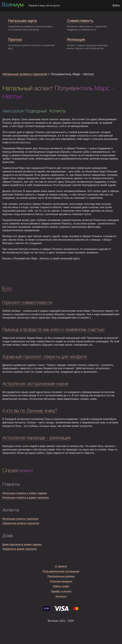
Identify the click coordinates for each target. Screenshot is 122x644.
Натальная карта (22, 21)
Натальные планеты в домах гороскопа (26, 498)
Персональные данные (61, 576)
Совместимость (80, 21)
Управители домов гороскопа (20, 549)
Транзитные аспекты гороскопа (21, 523)
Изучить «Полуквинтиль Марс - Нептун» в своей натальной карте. (41, 258)
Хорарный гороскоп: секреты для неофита (45, 357)
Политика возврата (61, 581)
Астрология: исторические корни (35, 384)
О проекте (61, 566)
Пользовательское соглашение (61, 571)
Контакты (61, 596)
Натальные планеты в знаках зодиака (25, 493)
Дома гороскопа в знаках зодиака (22, 544)
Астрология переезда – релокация (36, 438)
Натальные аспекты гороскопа (25, 74)
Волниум (13, 5)
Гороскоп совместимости (27, 303)
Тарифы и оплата (61, 591)
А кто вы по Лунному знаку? (30, 411)
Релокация (76, 40)
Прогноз (15, 40)
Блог (8, 289)
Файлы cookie (61, 586)
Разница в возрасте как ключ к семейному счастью (53, 330)
